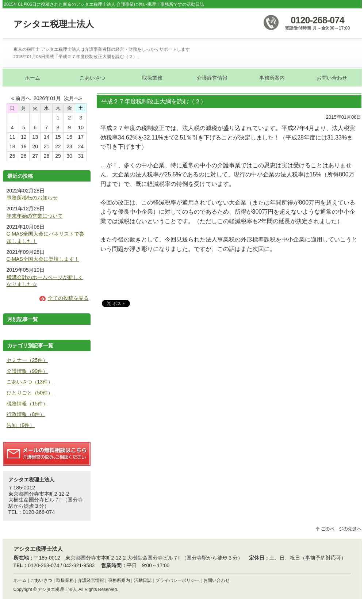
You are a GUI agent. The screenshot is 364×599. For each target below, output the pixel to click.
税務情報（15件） (27, 404)
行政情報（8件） (26, 414)
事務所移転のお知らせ (32, 198)
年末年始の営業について (35, 216)
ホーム (20, 580)
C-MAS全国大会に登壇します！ (43, 259)
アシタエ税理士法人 (54, 24)
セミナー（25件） (27, 360)
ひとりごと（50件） (30, 393)
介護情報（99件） (27, 371)
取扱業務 (65, 580)
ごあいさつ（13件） (30, 382)
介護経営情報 (91, 580)
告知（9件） (21, 425)
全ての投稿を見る (68, 298)
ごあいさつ (41, 580)
